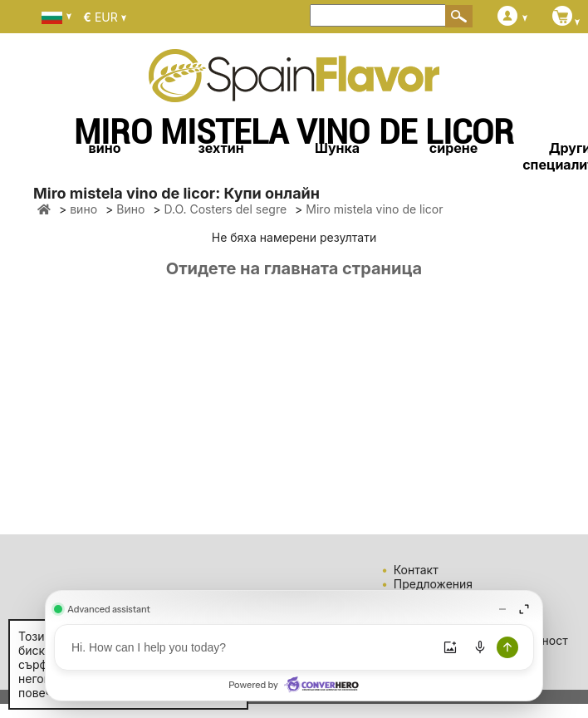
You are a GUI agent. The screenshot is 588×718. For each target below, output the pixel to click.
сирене (453, 148)
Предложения (433, 584)
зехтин (220, 148)
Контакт (416, 570)
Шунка (337, 148)
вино (105, 148)
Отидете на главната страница (294, 268)
